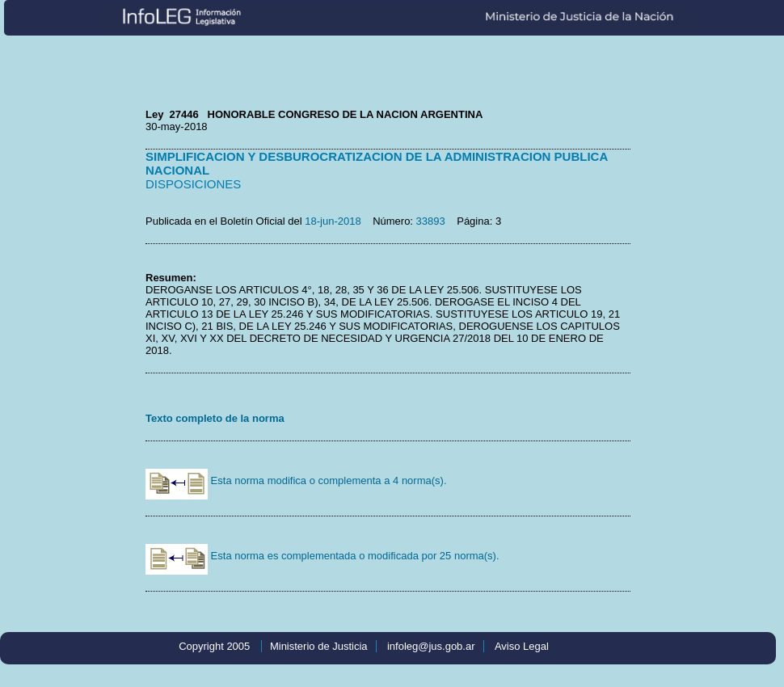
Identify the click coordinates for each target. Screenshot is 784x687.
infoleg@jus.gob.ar (431, 646)
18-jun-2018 (333, 221)
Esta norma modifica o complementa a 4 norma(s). (296, 480)
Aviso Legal (522, 646)
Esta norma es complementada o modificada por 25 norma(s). (322, 556)
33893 (431, 221)
